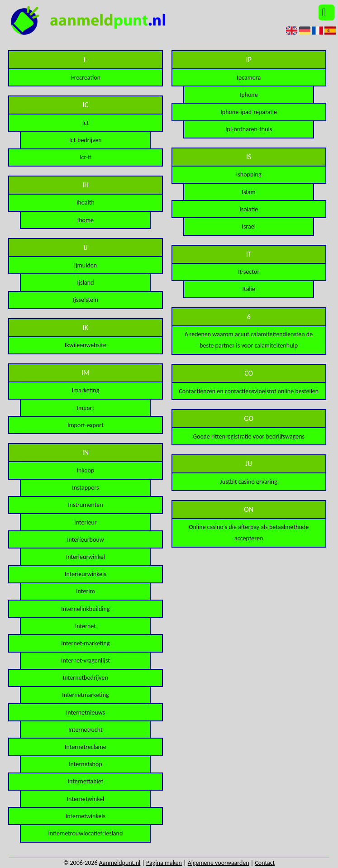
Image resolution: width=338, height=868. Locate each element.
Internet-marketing (85, 643)
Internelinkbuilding (85, 609)
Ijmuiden (86, 265)
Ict (86, 123)
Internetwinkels (86, 816)
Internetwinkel (86, 799)
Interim (86, 591)
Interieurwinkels (86, 574)
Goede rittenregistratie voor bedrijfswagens (249, 436)
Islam (249, 192)
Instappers (85, 488)
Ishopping (249, 174)
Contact (265, 863)
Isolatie (249, 209)
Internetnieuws (86, 713)
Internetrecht (86, 730)
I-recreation (86, 78)
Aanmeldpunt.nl (120, 863)
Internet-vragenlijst (86, 661)
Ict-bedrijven (86, 140)
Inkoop (85, 470)
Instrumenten (85, 505)
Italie (249, 289)
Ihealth (86, 203)
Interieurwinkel (86, 557)
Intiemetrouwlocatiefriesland (86, 833)
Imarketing (85, 390)
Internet (86, 626)
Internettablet (85, 781)
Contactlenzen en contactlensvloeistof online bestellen (249, 391)
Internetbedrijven (86, 678)
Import (85, 408)
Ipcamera (249, 78)
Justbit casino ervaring (249, 482)
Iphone (249, 95)
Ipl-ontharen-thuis (249, 129)
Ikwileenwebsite (86, 345)
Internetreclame (86, 747)
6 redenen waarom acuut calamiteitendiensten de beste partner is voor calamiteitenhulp (249, 340)
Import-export (86, 425)
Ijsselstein (85, 300)
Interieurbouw (86, 540)
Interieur (86, 522)
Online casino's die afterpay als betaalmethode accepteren (249, 533)
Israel (248, 227)
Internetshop (86, 764)
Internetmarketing (85, 695)
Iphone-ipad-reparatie (249, 112)
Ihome (86, 220)
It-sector (249, 272)
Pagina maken (164, 863)
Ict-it (86, 157)
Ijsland (85, 283)
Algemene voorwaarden (219, 863)
